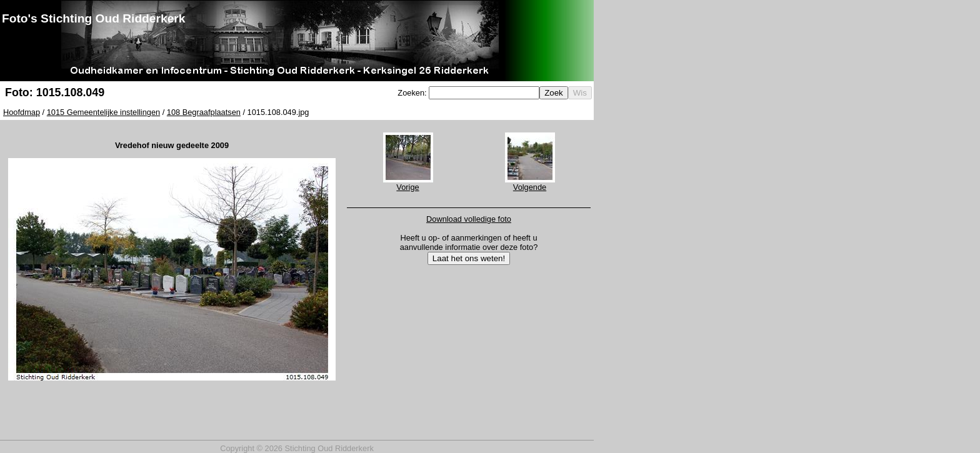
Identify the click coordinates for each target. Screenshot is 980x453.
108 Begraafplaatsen (204, 112)
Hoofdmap (22, 112)
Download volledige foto (469, 219)
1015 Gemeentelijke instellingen (103, 112)
